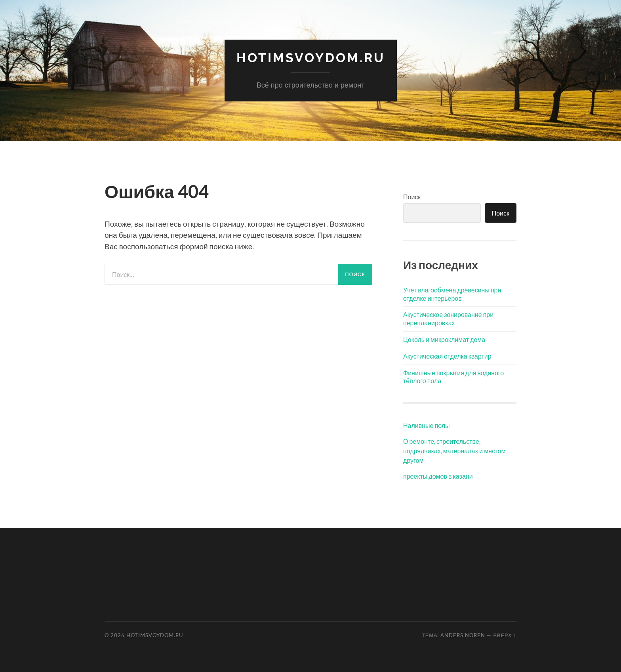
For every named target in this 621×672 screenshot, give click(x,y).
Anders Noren (463, 635)
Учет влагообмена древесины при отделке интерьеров (452, 294)
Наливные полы (427, 425)
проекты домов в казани (438, 476)
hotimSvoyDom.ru (311, 58)
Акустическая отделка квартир (447, 356)
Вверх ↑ (505, 635)
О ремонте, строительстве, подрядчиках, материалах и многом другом (454, 451)
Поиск (412, 197)
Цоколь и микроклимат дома (444, 339)
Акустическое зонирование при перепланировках (448, 319)
